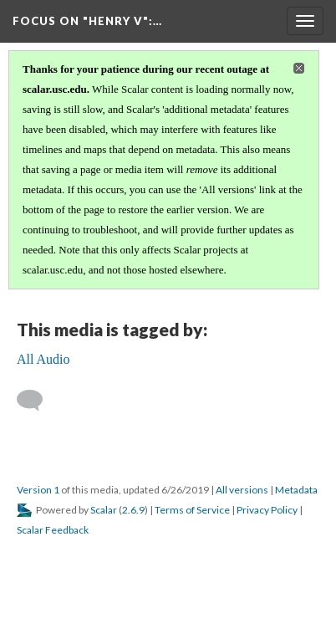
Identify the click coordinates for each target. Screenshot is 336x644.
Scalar (104, 510)
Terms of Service (192, 510)
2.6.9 (133, 510)
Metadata (296, 490)
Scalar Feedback (53, 530)
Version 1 (38, 490)
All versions (242, 490)
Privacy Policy (267, 510)
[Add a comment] (37, 401)
